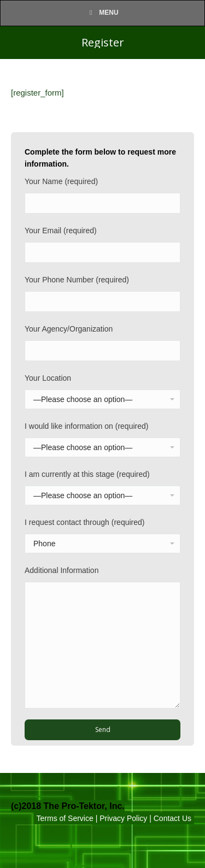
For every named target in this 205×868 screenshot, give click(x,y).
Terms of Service (65, 818)
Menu (102, 13)
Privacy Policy (123, 818)
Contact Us (172, 818)
